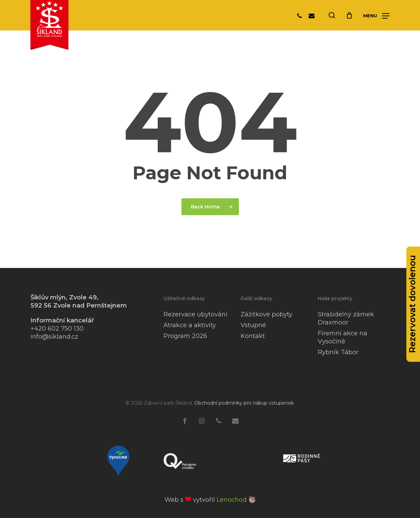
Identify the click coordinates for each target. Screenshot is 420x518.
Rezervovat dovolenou (412, 304)
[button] (376, 16)
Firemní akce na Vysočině (342, 337)
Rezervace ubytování (195, 314)
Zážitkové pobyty (267, 314)
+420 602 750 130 (57, 329)
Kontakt (253, 336)
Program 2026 (185, 336)
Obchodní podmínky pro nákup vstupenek (244, 403)
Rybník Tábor (338, 352)
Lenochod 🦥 (236, 500)
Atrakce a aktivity (190, 325)
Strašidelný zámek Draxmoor (346, 318)
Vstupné (253, 325)
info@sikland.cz (54, 337)
